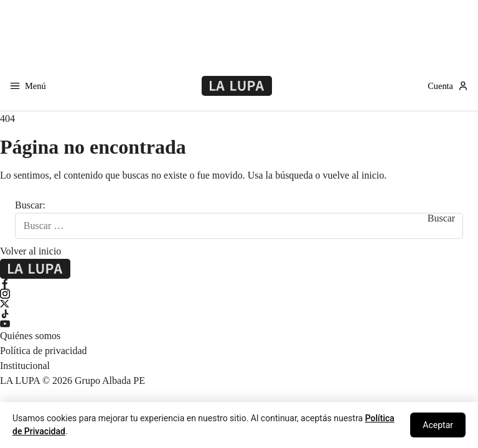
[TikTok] (239, 314)
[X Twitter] (239, 304)
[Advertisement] (239, 28)
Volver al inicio (30, 251)
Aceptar (438, 425)
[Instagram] (239, 294)
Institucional (25, 366)
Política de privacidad (44, 351)
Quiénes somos (30, 336)
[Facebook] (239, 284)
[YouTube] (239, 324)
